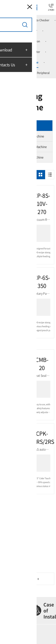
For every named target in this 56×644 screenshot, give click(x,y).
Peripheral (43, 73)
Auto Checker (41, 20)
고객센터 (51, 7)
